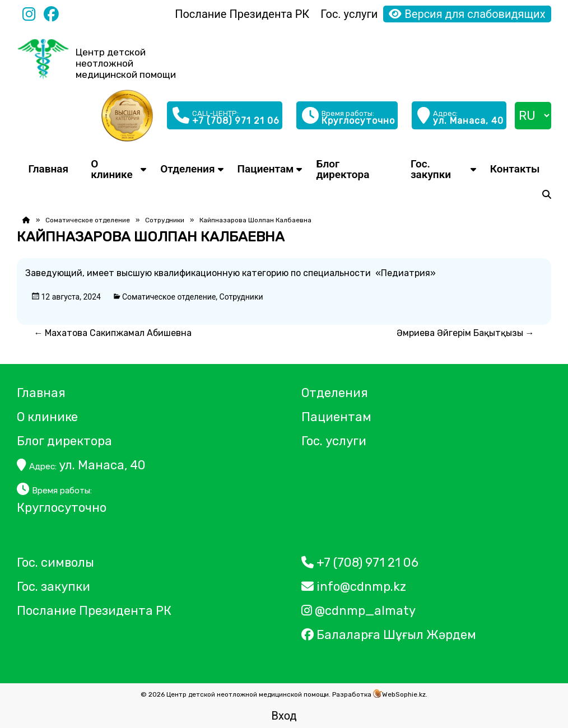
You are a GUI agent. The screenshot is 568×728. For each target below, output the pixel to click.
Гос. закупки (431, 169)
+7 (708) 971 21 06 (360, 563)
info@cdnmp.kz (354, 587)
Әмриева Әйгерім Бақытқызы (465, 333)
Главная (48, 169)
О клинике (112, 169)
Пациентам (266, 169)
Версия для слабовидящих (467, 14)
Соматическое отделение (88, 220)
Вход (284, 716)
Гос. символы (55, 563)
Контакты (515, 169)
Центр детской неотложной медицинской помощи (126, 63)
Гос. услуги (349, 14)
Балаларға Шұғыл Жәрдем (390, 635)
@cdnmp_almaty (359, 611)
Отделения (187, 169)
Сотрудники (165, 220)
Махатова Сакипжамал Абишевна (114, 333)
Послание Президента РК (242, 14)
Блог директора (343, 169)
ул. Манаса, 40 (81, 465)
